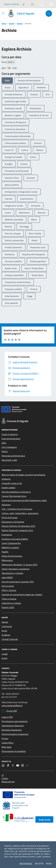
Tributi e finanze (9, 599)
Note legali (6, 747)
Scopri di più (44, 819)
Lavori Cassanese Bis (11, 543)
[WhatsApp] (3, 765)
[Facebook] (8, 765)
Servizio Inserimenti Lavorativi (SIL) (18, 582)
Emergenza (7, 535)
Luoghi (5, 654)
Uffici (4, 443)
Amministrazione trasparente (15, 734)
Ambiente (6, 479)
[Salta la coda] (24, 4)
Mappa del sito (8, 782)
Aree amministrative (11, 439)
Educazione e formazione (13, 522)
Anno (8, 62)
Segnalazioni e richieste (12, 573)
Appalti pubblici (9, 488)
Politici (5, 451)
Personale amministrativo (13, 456)
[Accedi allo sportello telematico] (42, 4)
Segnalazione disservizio (13, 726)
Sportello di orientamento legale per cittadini (22, 595)
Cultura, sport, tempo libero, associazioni (20, 513)
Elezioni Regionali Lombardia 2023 (17, 530)
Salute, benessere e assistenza (16, 569)
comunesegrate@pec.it (12, 706)
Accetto (39, 864)
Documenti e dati (9, 460)
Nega (49, 864)
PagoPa (5, 552)
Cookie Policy (8, 743)
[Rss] (27, 765)
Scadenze (6, 635)
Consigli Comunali (10, 639)
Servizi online (8, 586)
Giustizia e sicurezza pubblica (15, 539)
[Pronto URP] (32, 4)
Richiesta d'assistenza (12, 730)
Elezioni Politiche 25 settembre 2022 (18, 526)
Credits (5, 778)
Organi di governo (10, 434)
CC (3, 775)
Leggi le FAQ (7, 717)
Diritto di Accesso (9, 518)
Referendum (7, 560)
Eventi (5, 658)
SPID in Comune (9, 590)
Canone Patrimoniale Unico (14, 496)
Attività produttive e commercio (16, 492)
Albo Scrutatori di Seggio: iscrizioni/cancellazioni (24, 475)
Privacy (5, 738)
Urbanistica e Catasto (11, 603)
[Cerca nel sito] (49, 14)
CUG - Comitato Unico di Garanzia (17, 509)
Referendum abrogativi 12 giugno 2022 (20, 565)
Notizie (20, 23)
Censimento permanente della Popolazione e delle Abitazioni (24, 503)
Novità (12, 23)
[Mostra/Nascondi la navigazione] (3, 13)
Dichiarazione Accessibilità (14, 751)
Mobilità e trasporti (10, 547)
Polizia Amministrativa (12, 556)
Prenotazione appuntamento (15, 721)
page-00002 (7, 577)
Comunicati (7, 626)
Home (4, 23)
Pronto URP (9, 711)
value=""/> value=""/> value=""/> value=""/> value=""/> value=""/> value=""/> (11, 62)
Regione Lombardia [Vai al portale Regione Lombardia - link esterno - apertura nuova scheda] (12, 4)
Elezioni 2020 (8, 607)
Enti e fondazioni (9, 447)
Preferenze (26, 864)
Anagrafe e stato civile (12, 483)
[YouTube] (18, 765)
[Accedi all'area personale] (51, 4)
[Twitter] (13, 765)
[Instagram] (22, 765)
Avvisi (4, 631)
